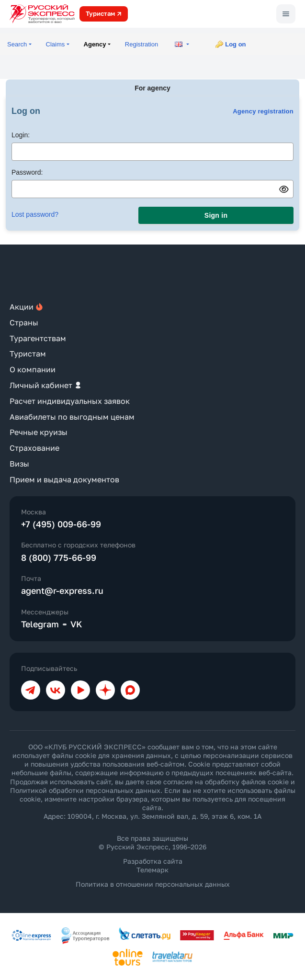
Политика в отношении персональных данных (153, 884)
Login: (21, 135)
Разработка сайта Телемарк (153, 865)
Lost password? (35, 214)
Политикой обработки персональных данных (85, 790)
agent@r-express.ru (62, 590)
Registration (141, 44)
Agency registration (263, 111)
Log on (235, 44)
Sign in (216, 215)
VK (76, 624)
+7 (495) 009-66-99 (61, 524)
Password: (27, 172)
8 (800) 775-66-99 (59, 557)
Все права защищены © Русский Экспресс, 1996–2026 (152, 842)
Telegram (40, 624)
